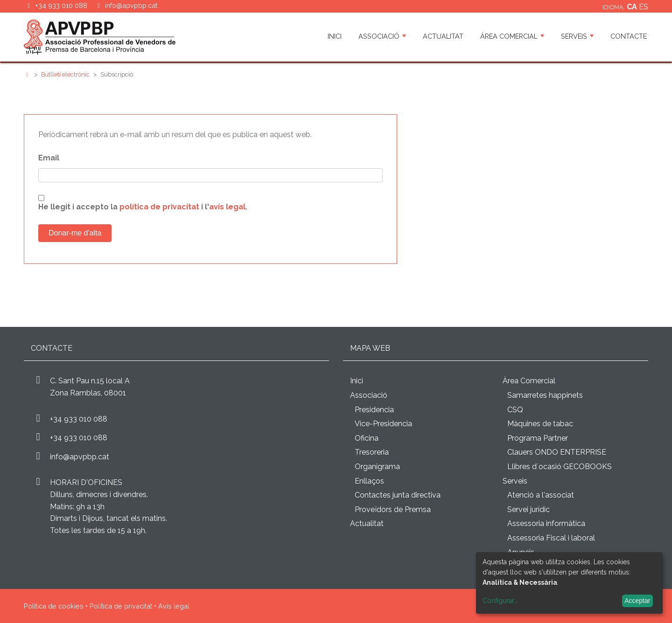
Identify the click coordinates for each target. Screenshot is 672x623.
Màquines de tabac (540, 424)
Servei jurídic (528, 509)
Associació (382, 36)
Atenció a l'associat (541, 495)
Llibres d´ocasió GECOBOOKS (560, 467)
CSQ (515, 410)
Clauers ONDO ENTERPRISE (557, 452)
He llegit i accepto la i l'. (143, 207)
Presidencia (374, 410)
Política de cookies (54, 606)
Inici (335, 36)
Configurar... (500, 601)
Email (49, 158)
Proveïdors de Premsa (393, 509)
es (644, 7)
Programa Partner (538, 438)
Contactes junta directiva (398, 495)
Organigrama (377, 467)
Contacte (629, 36)
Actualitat (443, 36)
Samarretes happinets (545, 395)
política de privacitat (159, 207)
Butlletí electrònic (65, 74)
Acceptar (637, 601)
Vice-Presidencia (383, 424)
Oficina (367, 438)
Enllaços (369, 481)
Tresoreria (372, 452)
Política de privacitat (121, 606)
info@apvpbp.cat (131, 5)
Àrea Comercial (512, 36)
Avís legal (174, 606)
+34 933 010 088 (79, 419)
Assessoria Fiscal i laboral (551, 538)
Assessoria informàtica (546, 523)
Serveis (577, 36)
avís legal (227, 207)
